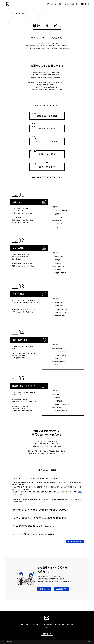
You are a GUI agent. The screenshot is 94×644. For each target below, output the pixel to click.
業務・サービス (63, 4)
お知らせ (47, 628)
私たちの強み (74, 4)
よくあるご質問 (59, 625)
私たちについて (51, 4)
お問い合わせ (85, 4)
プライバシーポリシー (87, 642)
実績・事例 (70, 625)
